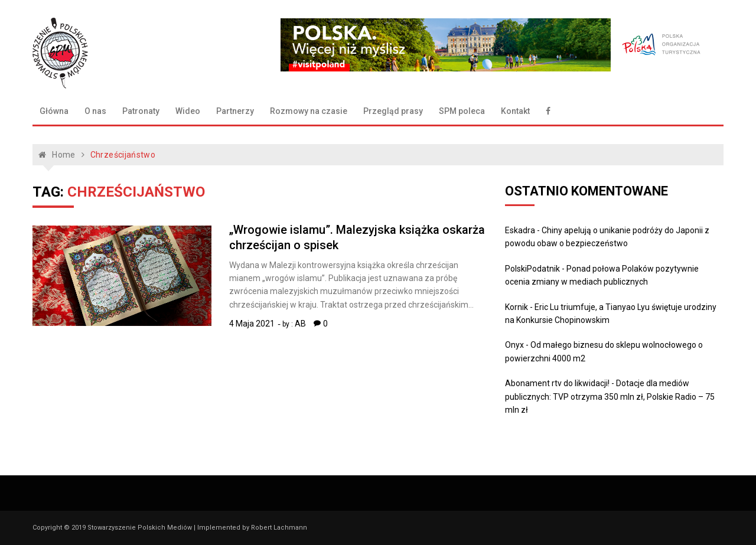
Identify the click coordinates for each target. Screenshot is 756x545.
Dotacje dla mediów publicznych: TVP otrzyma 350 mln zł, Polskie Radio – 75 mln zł (610, 396)
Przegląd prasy (393, 111)
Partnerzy (235, 111)
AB (300, 324)
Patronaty (141, 111)
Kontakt (515, 111)
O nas (95, 111)
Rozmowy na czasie (309, 111)
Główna (54, 111)
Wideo (188, 111)
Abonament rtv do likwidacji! (557, 383)
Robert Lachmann (279, 528)
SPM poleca (462, 111)
